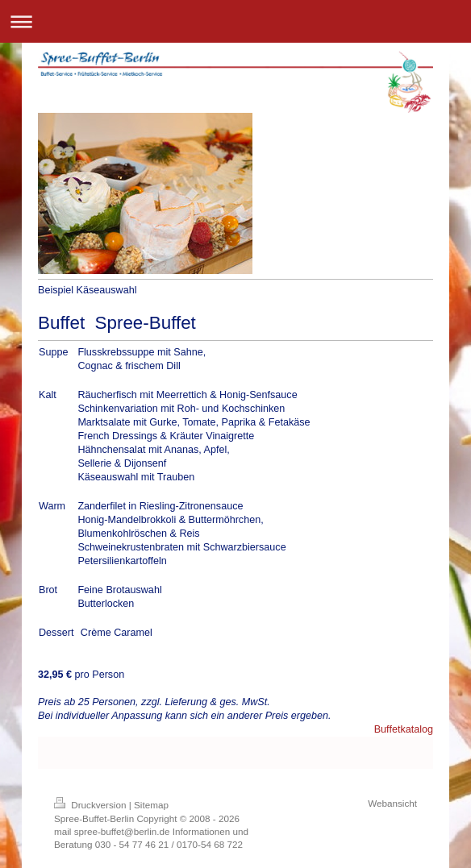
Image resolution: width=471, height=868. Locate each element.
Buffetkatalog (404, 729)
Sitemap (151, 805)
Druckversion (92, 805)
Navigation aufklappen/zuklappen (235, 21)
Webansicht (392, 803)
